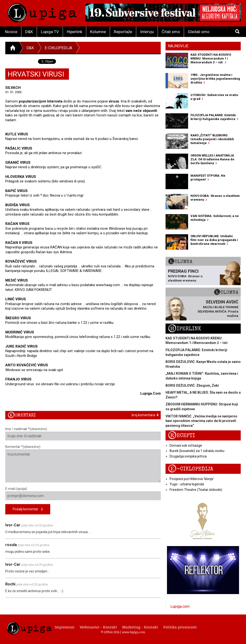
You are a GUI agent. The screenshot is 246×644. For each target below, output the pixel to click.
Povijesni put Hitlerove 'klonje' (192, 479)
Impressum (65, 627)
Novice (11, 32)
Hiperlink (74, 32)
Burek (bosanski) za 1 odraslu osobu (197, 451)
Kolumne (98, 32)
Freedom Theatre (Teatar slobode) (196, 490)
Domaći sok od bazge (186, 445)
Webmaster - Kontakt (98, 627)
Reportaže (123, 32)
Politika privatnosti (180, 627)
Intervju (147, 32)
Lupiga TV (50, 32)
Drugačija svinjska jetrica (188, 456)
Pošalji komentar (28, 509)
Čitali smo (171, 32)
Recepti (181, 436)
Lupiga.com (180, 606)
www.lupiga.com (134, 632)
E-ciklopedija (58, 48)
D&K (29, 32)
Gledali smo (199, 32)
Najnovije (178, 46)
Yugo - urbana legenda (187, 484)
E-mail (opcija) (83, 494)
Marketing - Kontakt (140, 627)
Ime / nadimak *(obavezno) (83, 434)
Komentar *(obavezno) (83, 464)
